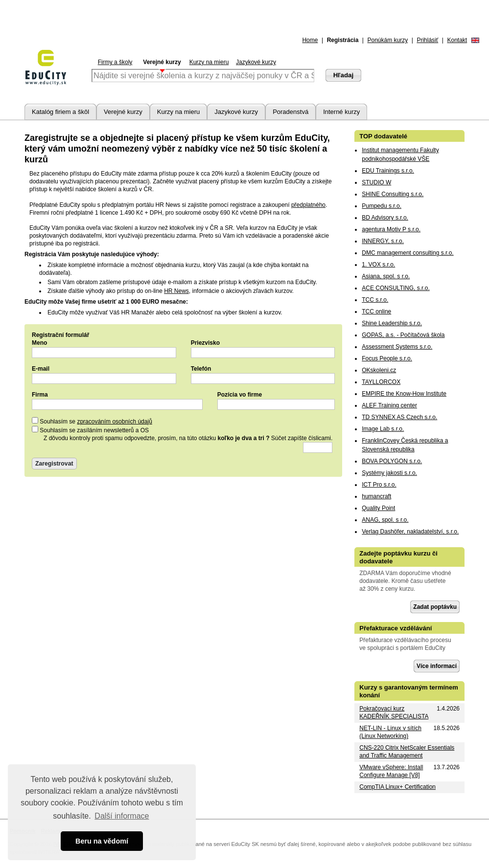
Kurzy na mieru (209, 62)
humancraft (376, 496)
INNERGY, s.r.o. (383, 241)
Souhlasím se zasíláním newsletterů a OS (90, 430)
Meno (39, 343)
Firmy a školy (115, 62)
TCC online (376, 312)
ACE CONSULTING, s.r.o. (396, 288)
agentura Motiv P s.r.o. (391, 229)
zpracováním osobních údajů (114, 422)
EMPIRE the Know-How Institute (404, 394)
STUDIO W (376, 182)
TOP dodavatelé (383, 136)
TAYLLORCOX (381, 382)
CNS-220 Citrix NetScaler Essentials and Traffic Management (407, 752)
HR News (176, 291)
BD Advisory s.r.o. (385, 218)
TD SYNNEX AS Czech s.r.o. (399, 417)
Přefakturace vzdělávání (396, 628)
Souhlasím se (92, 422)
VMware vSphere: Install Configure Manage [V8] (391, 771)
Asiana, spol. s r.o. (386, 276)
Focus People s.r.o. (387, 358)
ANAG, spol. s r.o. (385, 520)
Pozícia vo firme (240, 395)
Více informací (437, 666)
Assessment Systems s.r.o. (397, 347)
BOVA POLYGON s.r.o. (392, 461)
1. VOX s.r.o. (378, 265)
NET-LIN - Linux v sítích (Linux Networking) (390, 732)
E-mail (41, 369)
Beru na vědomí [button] (102, 841)
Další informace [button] (122, 816)
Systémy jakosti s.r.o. (389, 473)
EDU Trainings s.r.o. (388, 171)
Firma (40, 395)
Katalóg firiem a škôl (60, 112)
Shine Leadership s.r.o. (392, 323)
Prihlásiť (427, 40)
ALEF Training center (389, 405)
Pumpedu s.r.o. (382, 206)
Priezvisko (205, 343)
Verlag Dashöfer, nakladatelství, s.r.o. (410, 532)
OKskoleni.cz (379, 370)
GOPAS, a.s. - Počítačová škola (403, 335)
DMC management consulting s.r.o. (407, 253)
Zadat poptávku (435, 607)
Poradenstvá (291, 112)
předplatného (308, 205)
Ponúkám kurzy (388, 40)
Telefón (201, 369)
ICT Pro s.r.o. (379, 485)
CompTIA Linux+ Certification (397, 787)
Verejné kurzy (162, 62)
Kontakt (457, 40)
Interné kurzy (341, 112)
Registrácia (343, 40)
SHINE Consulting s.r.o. (393, 194)
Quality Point (378, 508)
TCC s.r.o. (375, 300)
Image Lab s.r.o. (383, 429)
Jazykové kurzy (256, 62)
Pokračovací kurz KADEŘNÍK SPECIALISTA (394, 712)
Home (310, 40)
